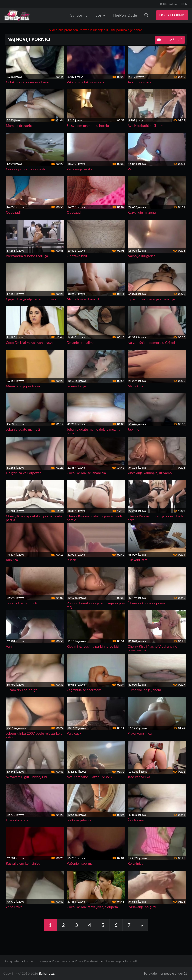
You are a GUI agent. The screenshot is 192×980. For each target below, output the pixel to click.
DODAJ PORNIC (172, 15)
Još (101, 15)
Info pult (131, 961)
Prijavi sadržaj (62, 961)
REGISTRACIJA (169, 4)
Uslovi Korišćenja (36, 961)
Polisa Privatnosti (87, 961)
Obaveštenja (113, 961)
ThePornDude (125, 15)
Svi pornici (80, 15)
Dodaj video (12, 961)
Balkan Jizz (47, 973)
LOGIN (183, 4)
